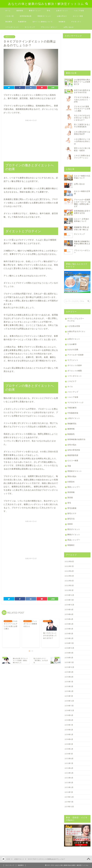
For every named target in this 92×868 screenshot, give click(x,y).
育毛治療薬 (72, 508)
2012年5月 (69, 773)
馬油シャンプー (74, 540)
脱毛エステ (72, 513)
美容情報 (71, 492)
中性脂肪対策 (73, 413)
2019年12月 (69, 595)
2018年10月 (69, 648)
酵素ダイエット (35, 11)
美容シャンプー (74, 487)
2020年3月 (69, 585)
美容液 (70, 498)
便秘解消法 (72, 423)
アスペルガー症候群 (76, 355)
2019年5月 (69, 624)
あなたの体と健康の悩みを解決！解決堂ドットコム (46, 4)
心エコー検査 (78, 16)
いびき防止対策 (74, 326)
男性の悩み (72, 476)
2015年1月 (69, 696)
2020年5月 (69, 576)
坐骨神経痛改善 (26, 16)
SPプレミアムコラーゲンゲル (76, 320)
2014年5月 (69, 734)
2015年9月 (69, 672)
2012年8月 (69, 758)
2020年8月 (69, 561)
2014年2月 (69, 749)
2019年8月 (69, 614)
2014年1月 (69, 754)
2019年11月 (69, 600)
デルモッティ (76, 22)
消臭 (69, 466)
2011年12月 (69, 797)
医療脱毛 (71, 434)
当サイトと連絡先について (43, 22)
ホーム (8, 11)
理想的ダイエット (44, 16)
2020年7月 (69, 566)
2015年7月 (69, 682)
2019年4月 (69, 629)
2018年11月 (69, 643)
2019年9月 (69, 609)
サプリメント (73, 360)
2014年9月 (69, 715)
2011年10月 (69, 807)
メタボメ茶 (10, 16)
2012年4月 (69, 778)
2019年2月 (69, 638)
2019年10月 (69, 605)
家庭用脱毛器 (73, 455)
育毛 (49, 11)
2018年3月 (69, 658)
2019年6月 (69, 619)
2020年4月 (69, 581)
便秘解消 (62, 22)
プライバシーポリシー (49, 27)
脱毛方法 (71, 519)
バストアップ (73, 392)
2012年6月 (69, 768)
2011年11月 (69, 802)
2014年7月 (69, 725)
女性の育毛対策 (74, 450)
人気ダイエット (9, 37)
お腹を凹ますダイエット (76, 332)
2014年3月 (69, 744)
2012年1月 (69, 792)
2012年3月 (69, 783)
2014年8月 (69, 720)
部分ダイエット (74, 529)
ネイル (70, 386)
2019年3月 (69, 634)
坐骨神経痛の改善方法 (76, 439)
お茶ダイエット (62, 11)
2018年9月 (69, 653)
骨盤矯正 (71, 545)
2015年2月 (69, 691)
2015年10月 (69, 667)
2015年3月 (69, 686)
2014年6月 (69, 730)
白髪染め (71, 482)
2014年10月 (69, 710)
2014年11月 (69, 706)
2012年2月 (69, 787)
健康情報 (20, 11)
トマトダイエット (12, 27)
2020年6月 (69, 571)
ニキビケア (72, 381)
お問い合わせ (69, 27)
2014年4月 (69, 739)
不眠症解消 (72, 408)
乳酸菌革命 (22, 22)
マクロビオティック (76, 402)
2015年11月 (69, 662)
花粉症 (70, 524)
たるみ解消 (72, 344)
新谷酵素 (9, 22)
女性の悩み (72, 445)
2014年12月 (69, 701)
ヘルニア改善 (79, 11)
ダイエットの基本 (75, 365)
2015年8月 (69, 677)
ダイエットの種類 (75, 371)
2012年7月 (69, 763)
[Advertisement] (31, 139)
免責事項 (21, 865)
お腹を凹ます (62, 16)
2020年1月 (69, 590)
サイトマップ (30, 27)
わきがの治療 (73, 349)
